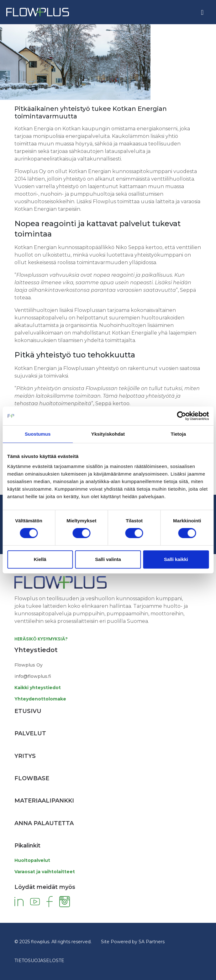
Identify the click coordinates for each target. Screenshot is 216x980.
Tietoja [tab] (178, 434)
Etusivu (28, 711)
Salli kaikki (176, 559)
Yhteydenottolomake (40, 699)
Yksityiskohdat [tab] (108, 434)
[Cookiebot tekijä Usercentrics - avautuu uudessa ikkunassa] (181, 416)
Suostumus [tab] (38, 434)
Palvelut (30, 733)
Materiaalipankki (44, 801)
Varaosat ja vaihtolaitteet (45, 872)
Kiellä (40, 559)
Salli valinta (108, 559)
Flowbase (32, 778)
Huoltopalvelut (32, 860)
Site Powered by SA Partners (133, 942)
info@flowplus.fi (33, 676)
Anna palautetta (44, 823)
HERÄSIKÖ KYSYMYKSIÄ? (41, 639)
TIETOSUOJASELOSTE (39, 961)
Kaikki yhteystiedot (38, 688)
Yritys (25, 756)
